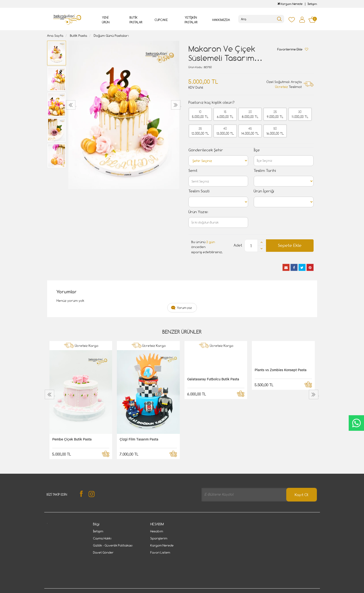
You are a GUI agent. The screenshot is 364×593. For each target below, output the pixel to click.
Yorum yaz (184, 308)
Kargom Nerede (290, 4)
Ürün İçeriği (264, 191)
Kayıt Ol (302, 495)
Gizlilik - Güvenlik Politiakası (113, 545)
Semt (193, 171)
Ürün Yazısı (198, 212)
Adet (238, 245)
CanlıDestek (356, 423)
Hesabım (157, 531)
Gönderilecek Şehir (206, 150)
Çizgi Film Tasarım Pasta (139, 439)
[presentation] (71, 105)
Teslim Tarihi (265, 171)
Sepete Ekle (290, 245)
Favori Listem (160, 552)
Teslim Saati (199, 191)
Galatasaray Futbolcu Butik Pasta (213, 379)
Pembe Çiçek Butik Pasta (72, 439)
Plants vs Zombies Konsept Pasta (281, 370)
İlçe (257, 150)
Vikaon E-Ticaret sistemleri (76, 590)
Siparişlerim (159, 538)
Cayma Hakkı (102, 538)
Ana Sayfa (55, 35)
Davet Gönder (103, 552)
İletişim (312, 4)
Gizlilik (96, 575)
